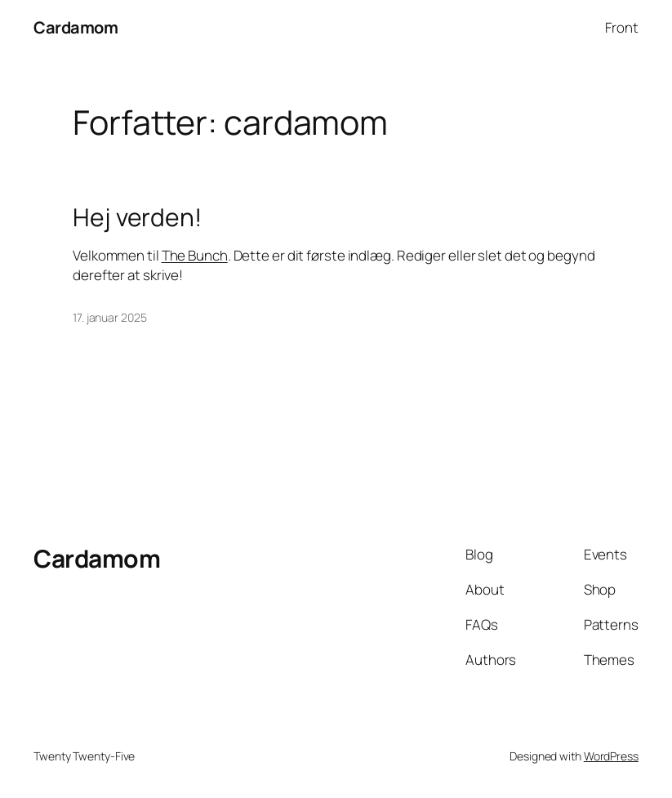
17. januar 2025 (110, 317)
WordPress (611, 756)
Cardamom (76, 27)
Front (622, 27)
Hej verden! (137, 217)
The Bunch (195, 255)
